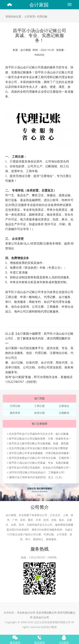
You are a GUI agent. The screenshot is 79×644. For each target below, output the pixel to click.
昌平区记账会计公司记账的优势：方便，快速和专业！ (40, 439)
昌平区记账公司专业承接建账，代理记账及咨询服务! (39, 453)
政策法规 (39, 413)
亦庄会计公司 (41, 617)
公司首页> (30, 16)
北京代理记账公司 (46, 613)
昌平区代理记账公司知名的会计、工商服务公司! (37, 472)
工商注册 (39, 406)
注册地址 (64, 406)
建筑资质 (15, 413)
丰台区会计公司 (26, 613)
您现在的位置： (15, 16)
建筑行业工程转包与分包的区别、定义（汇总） (37, 477)
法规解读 (64, 413)
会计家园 (39, 5)
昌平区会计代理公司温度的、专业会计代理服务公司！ (40, 467)
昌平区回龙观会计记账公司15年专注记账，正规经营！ (40, 458)
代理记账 (42, 16)
